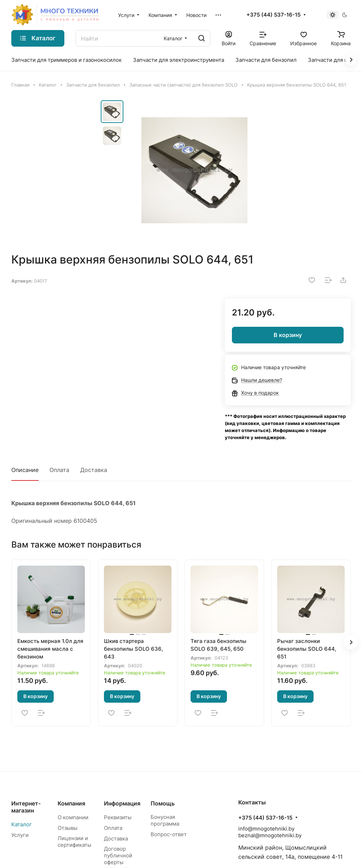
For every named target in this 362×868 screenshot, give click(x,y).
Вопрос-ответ (169, 834)
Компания (71, 803)
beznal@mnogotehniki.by (270, 835)
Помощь (163, 803)
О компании (73, 817)
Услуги (20, 835)
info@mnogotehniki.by (266, 829)
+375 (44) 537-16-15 (273, 15)
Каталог (22, 824)
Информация (122, 803)
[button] (351, 642)
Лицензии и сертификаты (74, 842)
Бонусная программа (165, 820)
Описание (25, 470)
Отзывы (68, 828)
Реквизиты (118, 817)
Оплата (59, 470)
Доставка (94, 470)
